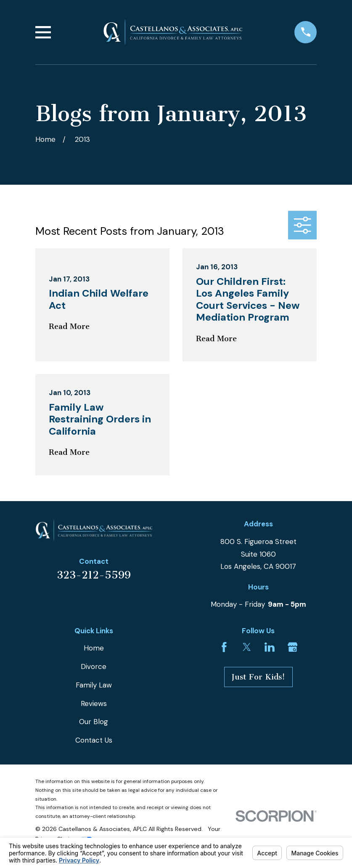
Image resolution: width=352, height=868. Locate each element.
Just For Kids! (258, 677)
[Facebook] (224, 647)
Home (94, 648)
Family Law (94, 685)
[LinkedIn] (270, 647)
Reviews (94, 703)
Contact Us (94, 740)
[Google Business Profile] (293, 647)
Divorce (94, 666)
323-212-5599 (94, 575)
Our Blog (94, 722)
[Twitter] (247, 647)
